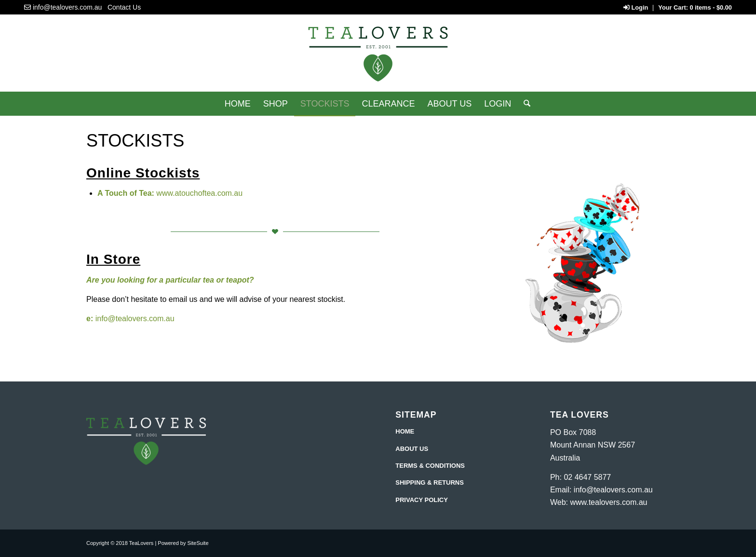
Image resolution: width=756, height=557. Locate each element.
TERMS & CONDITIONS (430, 466)
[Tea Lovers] (378, 57)
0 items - (711, 7)
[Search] (524, 104)
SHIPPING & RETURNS (430, 482)
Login (636, 7)
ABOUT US (412, 449)
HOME (405, 431)
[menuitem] (238, 104)
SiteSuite (198, 543)
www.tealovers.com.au (608, 502)
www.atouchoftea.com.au (199, 193)
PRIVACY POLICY (422, 500)
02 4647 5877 (587, 477)
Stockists (135, 141)
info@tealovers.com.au (67, 7)
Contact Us (124, 7)
